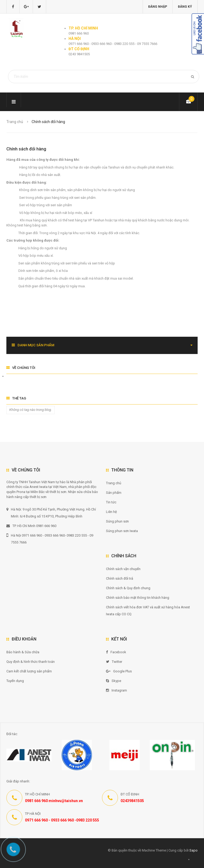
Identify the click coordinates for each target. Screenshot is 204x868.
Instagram (116, 690)
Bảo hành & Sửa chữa (23, 652)
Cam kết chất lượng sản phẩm (29, 671)
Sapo (194, 850)
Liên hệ (111, 512)
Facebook (116, 652)
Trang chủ (15, 122)
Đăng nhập (158, 7)
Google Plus (119, 671)
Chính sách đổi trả (120, 578)
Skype (114, 681)
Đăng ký (185, 7)
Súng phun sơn (117, 521)
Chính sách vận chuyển (123, 569)
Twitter (114, 662)
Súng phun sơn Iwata (122, 531)
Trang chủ (114, 483)
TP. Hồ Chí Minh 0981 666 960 (31, 526)
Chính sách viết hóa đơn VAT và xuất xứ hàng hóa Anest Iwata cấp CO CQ (148, 611)
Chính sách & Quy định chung (128, 588)
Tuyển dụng (15, 681)
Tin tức (111, 502)
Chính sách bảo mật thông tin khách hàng (138, 598)
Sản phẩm (114, 493)
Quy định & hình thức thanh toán (31, 662)
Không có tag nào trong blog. (31, 410)
